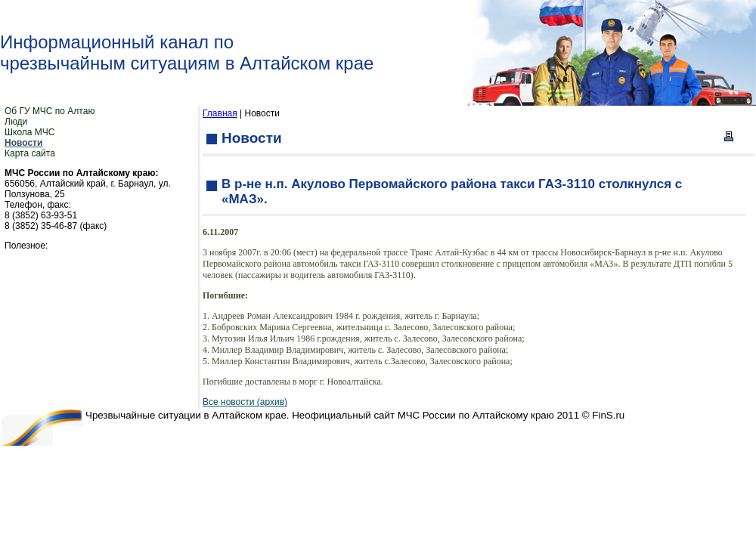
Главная (220, 113)
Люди (16, 122)
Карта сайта (30, 153)
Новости (23, 143)
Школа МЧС (29, 132)
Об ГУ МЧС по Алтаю (50, 111)
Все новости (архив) (245, 402)
